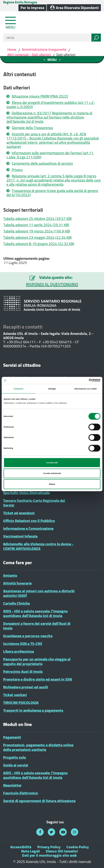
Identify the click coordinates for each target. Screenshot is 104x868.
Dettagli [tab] (52, 389)
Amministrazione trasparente (44, 50)
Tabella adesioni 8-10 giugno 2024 (39, 244)
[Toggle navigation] (11, 22)
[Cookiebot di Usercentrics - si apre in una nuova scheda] (82, 380)
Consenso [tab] (18, 389)
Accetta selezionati (52, 473)
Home (12, 50)
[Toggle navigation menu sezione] (52, 60)
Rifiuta (52, 484)
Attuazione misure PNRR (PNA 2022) (40, 96)
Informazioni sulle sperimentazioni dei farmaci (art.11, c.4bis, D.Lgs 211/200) (50, 155)
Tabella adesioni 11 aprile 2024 (36, 225)
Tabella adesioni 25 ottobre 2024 (38, 219)
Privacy (17, 170)
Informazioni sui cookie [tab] (86, 389)
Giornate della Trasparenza (32, 128)
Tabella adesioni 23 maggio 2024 (38, 238)
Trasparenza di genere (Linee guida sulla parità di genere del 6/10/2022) (52, 193)
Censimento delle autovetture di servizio (42, 163)
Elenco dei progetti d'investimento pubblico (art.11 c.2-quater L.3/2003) (51, 105)
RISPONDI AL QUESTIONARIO (52, 285)
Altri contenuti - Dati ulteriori (29, 55)
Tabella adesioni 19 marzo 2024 (37, 231)
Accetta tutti (52, 463)
